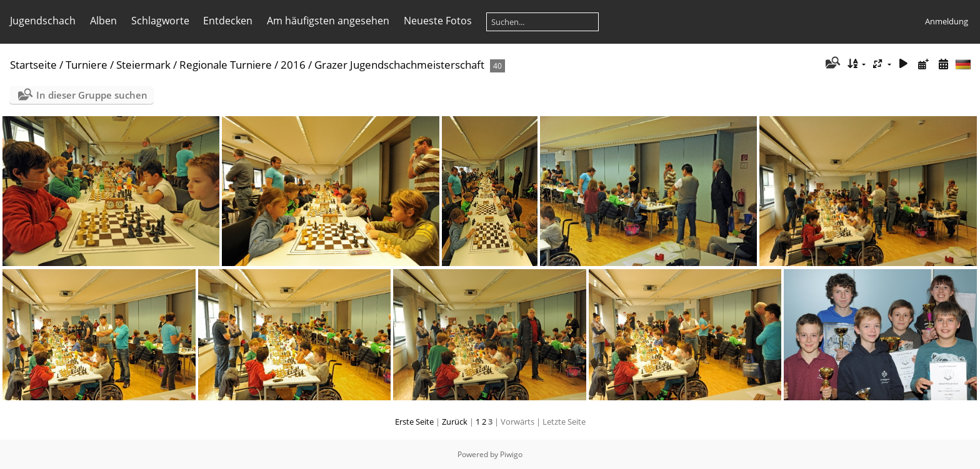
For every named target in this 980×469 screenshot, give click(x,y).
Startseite (33, 65)
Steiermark (143, 65)
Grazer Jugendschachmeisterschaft (399, 65)
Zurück (455, 422)
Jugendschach (43, 21)
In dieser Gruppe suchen (92, 95)
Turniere (87, 65)
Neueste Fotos (438, 21)
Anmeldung (947, 21)
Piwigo (511, 454)
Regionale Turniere (226, 65)
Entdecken (228, 21)
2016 (293, 65)
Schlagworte (160, 21)
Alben (103, 21)
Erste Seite (414, 422)
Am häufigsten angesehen (328, 21)
